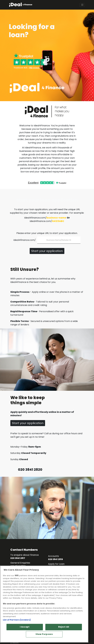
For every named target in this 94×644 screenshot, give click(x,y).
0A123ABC (58, 221)
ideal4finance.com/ (25, 240)
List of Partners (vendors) (17, 620)
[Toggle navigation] (82, 5)
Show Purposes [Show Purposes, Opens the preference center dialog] (44, 634)
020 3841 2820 (30, 470)
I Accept (25, 627)
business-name (56, 218)
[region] (44, 604)
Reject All (64, 627)
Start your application (47, 251)
